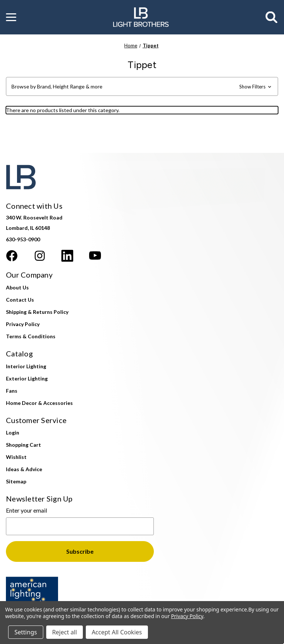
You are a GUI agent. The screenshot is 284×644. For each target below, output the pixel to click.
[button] (11, 17)
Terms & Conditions (31, 336)
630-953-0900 (23, 239)
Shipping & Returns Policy (37, 312)
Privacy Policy (23, 324)
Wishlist (16, 457)
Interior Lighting (26, 366)
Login (13, 432)
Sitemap (16, 481)
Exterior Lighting (27, 378)
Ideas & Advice (24, 469)
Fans (12, 391)
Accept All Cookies (117, 632)
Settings (26, 632)
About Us (17, 287)
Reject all (65, 632)
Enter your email (26, 510)
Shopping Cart (23, 445)
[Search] (272, 17)
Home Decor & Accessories (39, 403)
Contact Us (20, 300)
